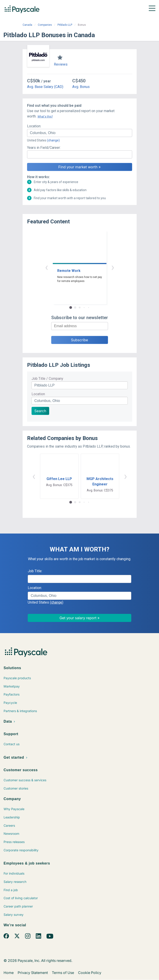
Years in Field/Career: (44, 148)
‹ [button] (47, 267)
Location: (34, 126)
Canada (27, 25)
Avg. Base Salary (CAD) (45, 87)
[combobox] (80, 133)
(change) (53, 140)
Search (40, 411)
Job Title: (35, 571)
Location (38, 394)
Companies (45, 25)
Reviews (61, 64)
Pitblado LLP (65, 25)
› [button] (113, 267)
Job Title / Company (47, 379)
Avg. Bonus (81, 87)
